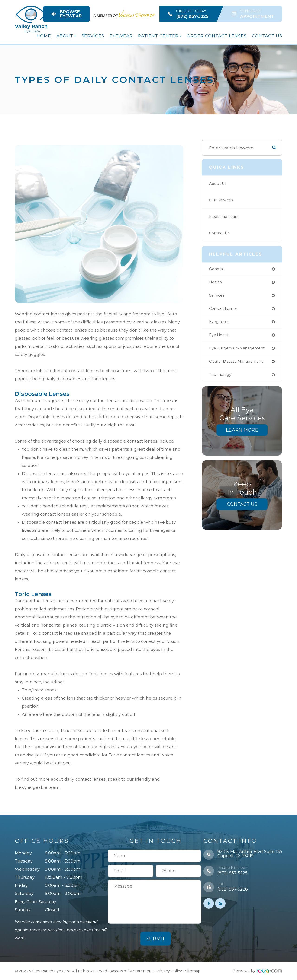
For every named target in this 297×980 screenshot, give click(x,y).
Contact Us (267, 36)
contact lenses (225, 310)
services (218, 296)
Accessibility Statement (132, 971)
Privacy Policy (169, 971)
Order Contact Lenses (217, 36)
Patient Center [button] (160, 36)
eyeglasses (220, 324)
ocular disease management (240, 364)
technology (221, 378)
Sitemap (193, 971)
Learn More (242, 434)
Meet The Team (226, 217)
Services (93, 36)
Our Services (222, 200)
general (217, 269)
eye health (220, 337)
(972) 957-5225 (232, 873)
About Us (219, 184)
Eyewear (121, 36)
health (216, 283)
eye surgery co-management (240, 351)
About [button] (66, 36)
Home (44, 36)
